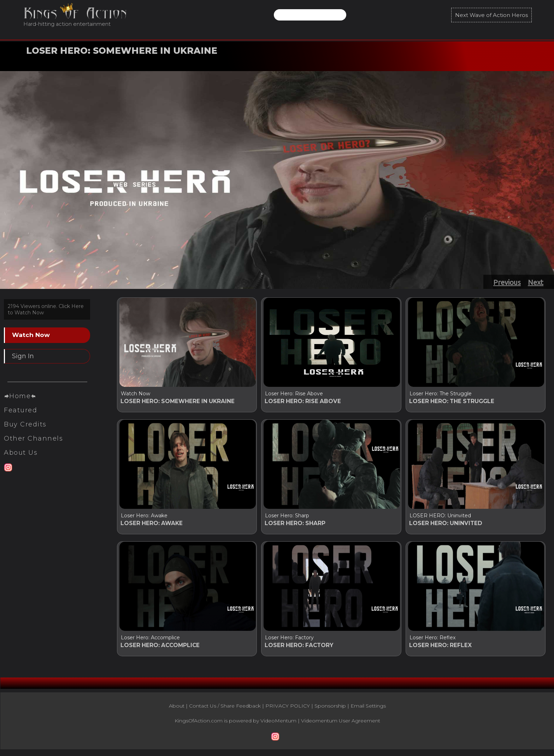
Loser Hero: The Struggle (441, 394)
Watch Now (45, 61)
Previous (507, 282)
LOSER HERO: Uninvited (440, 517)
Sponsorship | (332, 709)
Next (536, 282)
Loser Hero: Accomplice (150, 640)
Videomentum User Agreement (341, 724)
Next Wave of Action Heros (491, 15)
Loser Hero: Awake (144, 517)
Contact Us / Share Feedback (225, 709)
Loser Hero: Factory (289, 640)
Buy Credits (25, 439)
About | (179, 709)
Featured (20, 425)
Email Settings (368, 709)
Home (20, 411)
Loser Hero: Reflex (432, 640)
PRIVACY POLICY (288, 709)
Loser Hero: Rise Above (294, 394)
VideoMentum (278, 724)
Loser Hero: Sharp (287, 517)
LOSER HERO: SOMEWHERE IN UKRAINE (122, 51)
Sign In (23, 356)
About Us (21, 467)
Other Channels (33, 453)
